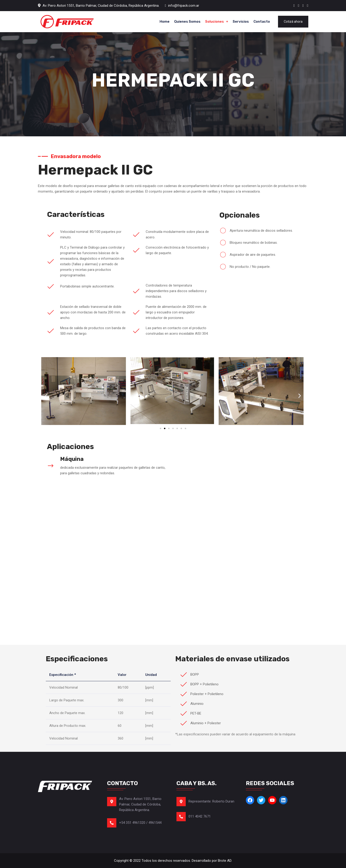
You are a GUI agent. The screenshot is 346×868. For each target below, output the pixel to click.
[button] (46, 396)
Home (165, 22)
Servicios (241, 22)
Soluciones (215, 22)
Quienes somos (187, 22)
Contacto (262, 22)
